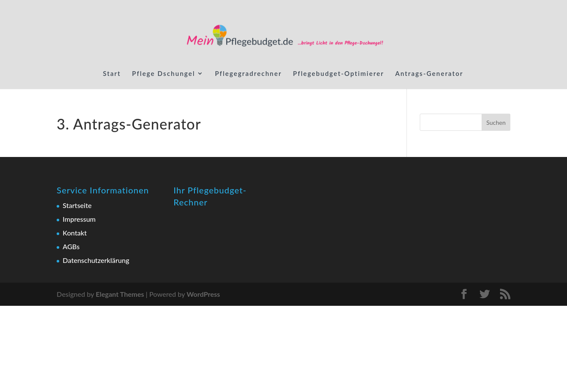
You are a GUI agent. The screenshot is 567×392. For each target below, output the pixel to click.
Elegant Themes (120, 294)
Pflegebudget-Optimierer (339, 74)
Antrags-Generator (429, 74)
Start (112, 74)
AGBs (71, 246)
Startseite (77, 205)
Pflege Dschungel (164, 74)
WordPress (203, 294)
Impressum (79, 219)
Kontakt (75, 233)
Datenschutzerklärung (96, 260)
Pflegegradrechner (249, 74)
